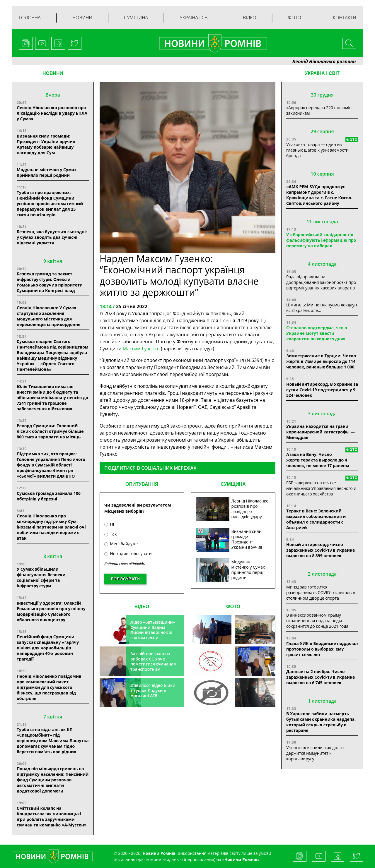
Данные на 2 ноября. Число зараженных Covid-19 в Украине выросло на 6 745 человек (321, 677)
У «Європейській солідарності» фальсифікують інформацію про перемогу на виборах (321, 240)
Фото (295, 18)
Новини (82, 18)
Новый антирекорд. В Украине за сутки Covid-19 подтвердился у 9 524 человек (322, 390)
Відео (250, 18)
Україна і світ (195, 18)
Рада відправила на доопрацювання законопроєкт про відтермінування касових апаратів (321, 282)
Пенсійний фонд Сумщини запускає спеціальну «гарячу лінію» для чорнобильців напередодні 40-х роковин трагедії (48, 648)
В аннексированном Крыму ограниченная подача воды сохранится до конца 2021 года (317, 621)
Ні (109, 524)
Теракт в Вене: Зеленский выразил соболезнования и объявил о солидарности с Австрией (316, 519)
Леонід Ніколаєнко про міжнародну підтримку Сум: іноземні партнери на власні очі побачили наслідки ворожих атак (51, 527)
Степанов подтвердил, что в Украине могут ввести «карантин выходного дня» (317, 333)
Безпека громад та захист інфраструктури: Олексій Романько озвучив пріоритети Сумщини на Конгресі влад (50, 282)
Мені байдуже (121, 544)
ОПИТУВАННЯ (142, 484)
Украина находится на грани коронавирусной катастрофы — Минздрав (321, 432)
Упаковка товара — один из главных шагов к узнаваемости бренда (317, 150)
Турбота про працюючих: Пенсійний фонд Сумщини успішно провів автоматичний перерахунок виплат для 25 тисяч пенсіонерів (50, 204)
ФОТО (233, 607)
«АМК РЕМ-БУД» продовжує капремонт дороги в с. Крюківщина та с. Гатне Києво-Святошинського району (319, 195)
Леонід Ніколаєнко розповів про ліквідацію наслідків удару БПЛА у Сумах (52, 113)
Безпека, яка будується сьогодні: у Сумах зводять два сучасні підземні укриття (52, 237)
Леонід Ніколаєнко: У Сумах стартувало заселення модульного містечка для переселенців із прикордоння (49, 316)
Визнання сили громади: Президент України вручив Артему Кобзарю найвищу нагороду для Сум (46, 144)
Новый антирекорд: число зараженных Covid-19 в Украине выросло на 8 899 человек (321, 550)
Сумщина (136, 18)
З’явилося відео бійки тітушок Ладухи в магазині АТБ (153, 690)
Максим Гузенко (142, 349)
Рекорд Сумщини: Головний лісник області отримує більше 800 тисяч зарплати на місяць (50, 431)
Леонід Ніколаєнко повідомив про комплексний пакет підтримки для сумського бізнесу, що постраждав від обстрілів (49, 687)
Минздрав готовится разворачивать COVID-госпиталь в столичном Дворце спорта (321, 592)
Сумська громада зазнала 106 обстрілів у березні (49, 496)
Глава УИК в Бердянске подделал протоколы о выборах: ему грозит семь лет (322, 649)
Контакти (345, 18)
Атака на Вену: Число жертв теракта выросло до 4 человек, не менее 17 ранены (318, 460)
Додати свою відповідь (125, 564)
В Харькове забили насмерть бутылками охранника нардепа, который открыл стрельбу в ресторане (321, 722)
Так (110, 534)
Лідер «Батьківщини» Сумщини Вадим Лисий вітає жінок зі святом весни (153, 630)
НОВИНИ (53, 73)
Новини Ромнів (241, 859)
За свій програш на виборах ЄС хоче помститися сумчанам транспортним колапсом (154, 664)
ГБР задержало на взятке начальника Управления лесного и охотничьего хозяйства (321, 488)
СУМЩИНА (233, 484)
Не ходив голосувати (128, 554)
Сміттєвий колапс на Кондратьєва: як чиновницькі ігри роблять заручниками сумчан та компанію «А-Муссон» (52, 816)
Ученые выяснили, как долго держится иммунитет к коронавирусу (315, 753)
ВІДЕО (142, 607)
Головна (30, 18)
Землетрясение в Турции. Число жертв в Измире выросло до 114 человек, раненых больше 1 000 (321, 361)
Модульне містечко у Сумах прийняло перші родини (47, 172)
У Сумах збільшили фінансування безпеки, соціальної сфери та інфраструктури (42, 577)
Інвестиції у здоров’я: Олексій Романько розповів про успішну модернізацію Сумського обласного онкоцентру (51, 611)
